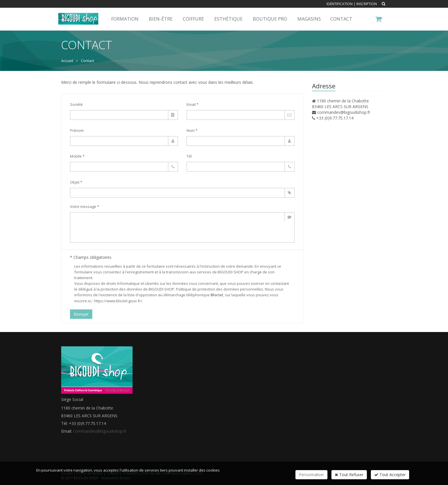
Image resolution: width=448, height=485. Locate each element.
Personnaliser (311, 475)
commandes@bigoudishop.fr (344, 112)
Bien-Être (161, 19)
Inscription (367, 4)
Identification (340, 4)
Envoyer (81, 314)
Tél (189, 156)
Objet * (76, 182)
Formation (125, 19)
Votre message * (85, 206)
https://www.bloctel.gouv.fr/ (118, 301)
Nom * (192, 130)
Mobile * (77, 156)
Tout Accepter (390, 475)
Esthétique (228, 19)
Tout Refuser (349, 475)
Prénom (77, 130)
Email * (193, 104)
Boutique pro (270, 19)
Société (76, 104)
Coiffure (193, 19)
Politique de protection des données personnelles (220, 289)
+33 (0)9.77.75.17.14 (335, 118)
